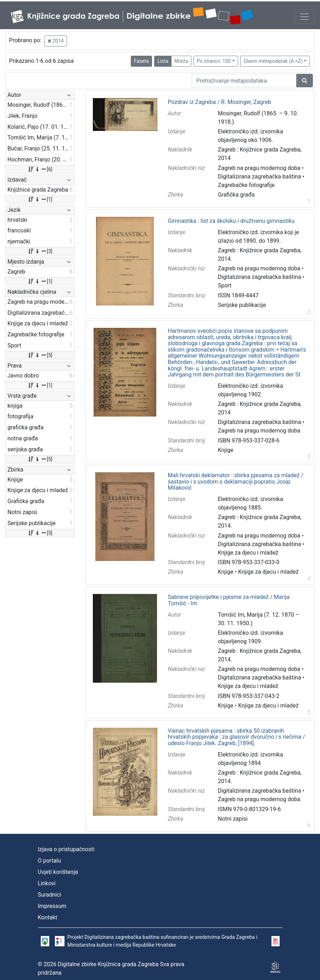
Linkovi (47, 883)
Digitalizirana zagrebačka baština (260, 177)
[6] (40, 169)
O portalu (50, 861)
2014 (56, 41)
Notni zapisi (233, 819)
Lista (163, 61)
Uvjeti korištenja (58, 872)
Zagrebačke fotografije (246, 185)
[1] (40, 199)
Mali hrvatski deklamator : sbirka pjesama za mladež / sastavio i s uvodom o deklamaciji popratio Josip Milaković (236, 482)
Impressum (52, 906)
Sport (225, 285)
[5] (40, 355)
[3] (40, 251)
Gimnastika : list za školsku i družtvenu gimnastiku (231, 221)
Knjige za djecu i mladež (248, 553)
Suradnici (50, 895)
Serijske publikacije (242, 305)
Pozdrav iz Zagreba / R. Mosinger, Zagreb (220, 102)
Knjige (226, 450)
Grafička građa (236, 195)
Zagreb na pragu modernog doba (259, 168)
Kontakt (48, 917)
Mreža (181, 61)
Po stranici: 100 (214, 61)
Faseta (141, 61)
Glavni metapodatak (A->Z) (273, 61)
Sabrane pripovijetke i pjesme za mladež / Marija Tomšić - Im (229, 600)
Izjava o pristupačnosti (66, 849)
